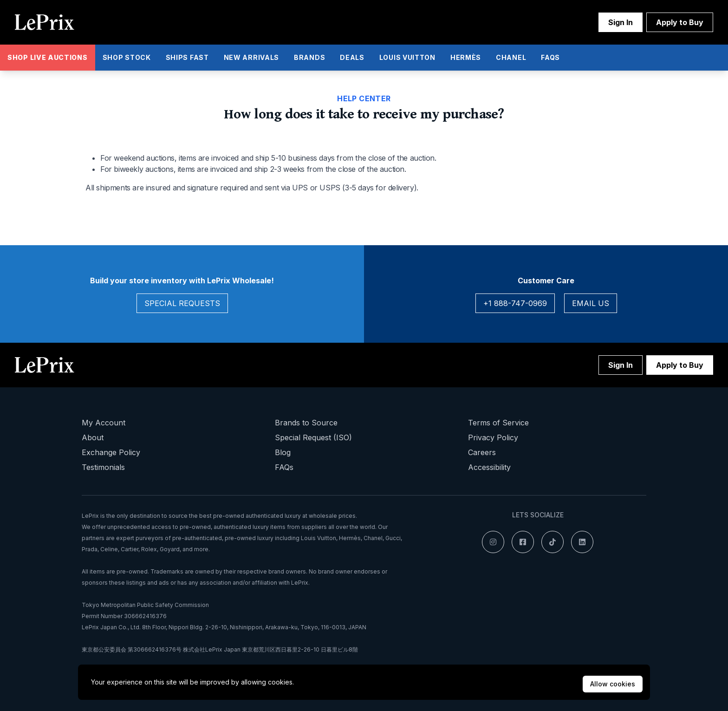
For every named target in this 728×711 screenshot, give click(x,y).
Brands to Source (306, 423)
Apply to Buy (680, 22)
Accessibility (489, 467)
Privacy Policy (493, 437)
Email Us (591, 303)
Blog (283, 452)
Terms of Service (498, 423)
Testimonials (103, 467)
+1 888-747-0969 (515, 303)
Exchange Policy (111, 452)
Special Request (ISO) (313, 437)
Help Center (364, 98)
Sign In (621, 22)
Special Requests (182, 303)
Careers (482, 452)
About (93, 437)
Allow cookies (613, 684)
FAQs (284, 467)
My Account (104, 423)
